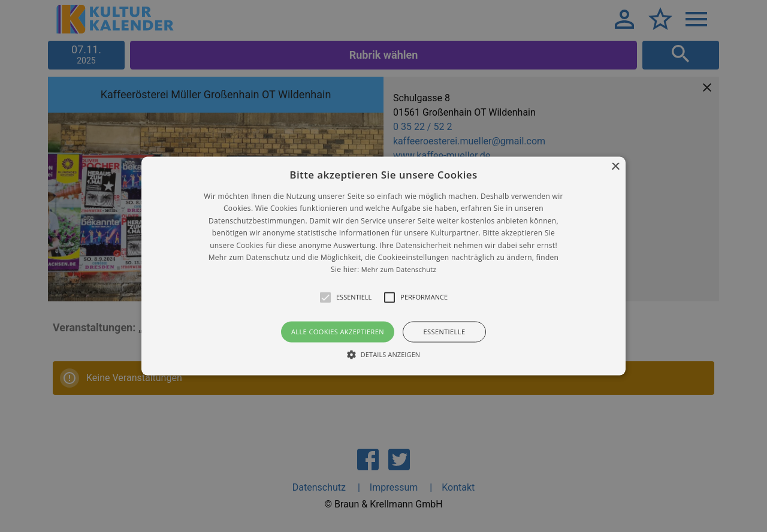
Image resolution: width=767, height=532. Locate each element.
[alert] (383, 266)
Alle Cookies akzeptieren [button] (338, 332)
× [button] (615, 167)
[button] (383, 266)
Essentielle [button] (445, 332)
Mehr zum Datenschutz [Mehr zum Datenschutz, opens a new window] (399, 270)
